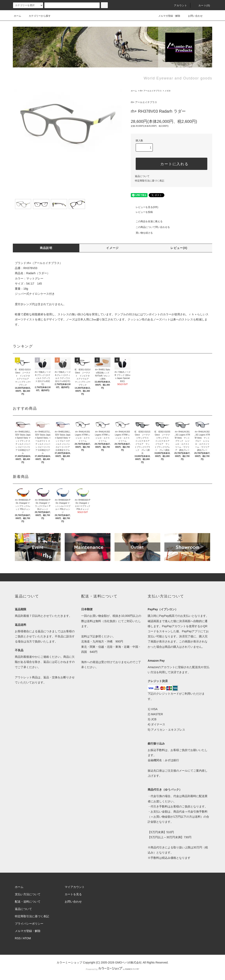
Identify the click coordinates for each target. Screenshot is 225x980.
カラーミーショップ (69, 962)
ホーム (17, 16)
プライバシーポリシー (29, 924)
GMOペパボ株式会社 (128, 962)
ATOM (27, 938)
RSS (18, 938)
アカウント (178, 5)
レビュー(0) (179, 248)
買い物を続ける (142, 233)
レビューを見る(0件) (145, 207)
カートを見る (73, 894)
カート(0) (202, 5)
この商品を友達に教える (147, 221)
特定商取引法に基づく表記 (150, 181)
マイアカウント (75, 887)
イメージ (112, 248)
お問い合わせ (193, 16)
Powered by (112, 969)
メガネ (168, 91)
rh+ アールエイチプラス (151, 91)
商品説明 (46, 248)
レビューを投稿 (142, 212)
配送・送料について (28, 902)
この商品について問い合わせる (150, 227)
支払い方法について (28, 894)
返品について (142, 176)
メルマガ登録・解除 (167, 16)
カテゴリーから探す (37, 16)
